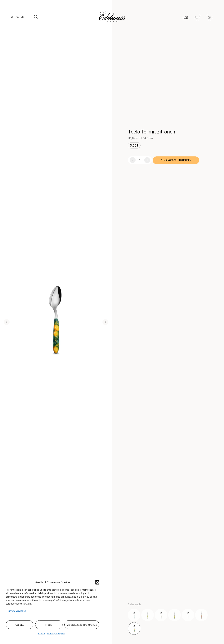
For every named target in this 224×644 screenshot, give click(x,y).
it (12, 17)
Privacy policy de (56, 634)
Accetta (19, 625)
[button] (97, 582)
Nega (49, 625)
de (23, 17)
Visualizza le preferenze (82, 625)
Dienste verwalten (17, 611)
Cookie (42, 634)
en (17, 17)
